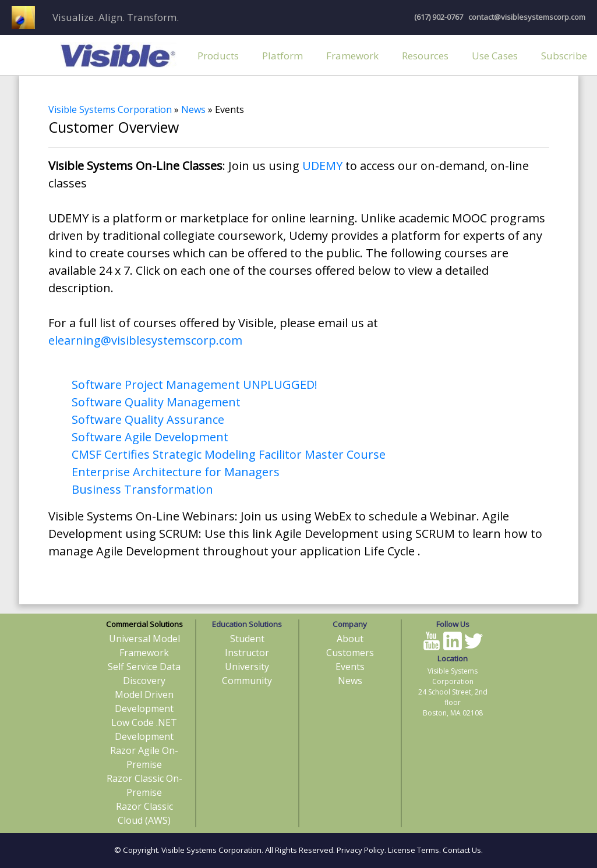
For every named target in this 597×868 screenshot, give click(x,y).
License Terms (414, 850)
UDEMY (322, 166)
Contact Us (462, 850)
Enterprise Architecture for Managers (176, 472)
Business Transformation (142, 489)
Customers (350, 653)
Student (247, 639)
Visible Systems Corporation (110, 109)
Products (218, 56)
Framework (352, 56)
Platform (282, 56)
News (193, 109)
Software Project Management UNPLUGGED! (195, 385)
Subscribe (564, 56)
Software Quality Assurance (148, 419)
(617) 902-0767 (439, 17)
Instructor (247, 653)
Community (247, 681)
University (247, 667)
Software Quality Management (156, 402)
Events (350, 667)
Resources (425, 56)
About (350, 639)
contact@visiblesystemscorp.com (526, 17)
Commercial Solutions (144, 624)
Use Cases (495, 56)
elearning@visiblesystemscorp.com (145, 340)
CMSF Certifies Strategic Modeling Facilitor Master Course (229, 454)
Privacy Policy (361, 850)
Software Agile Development (150, 437)
